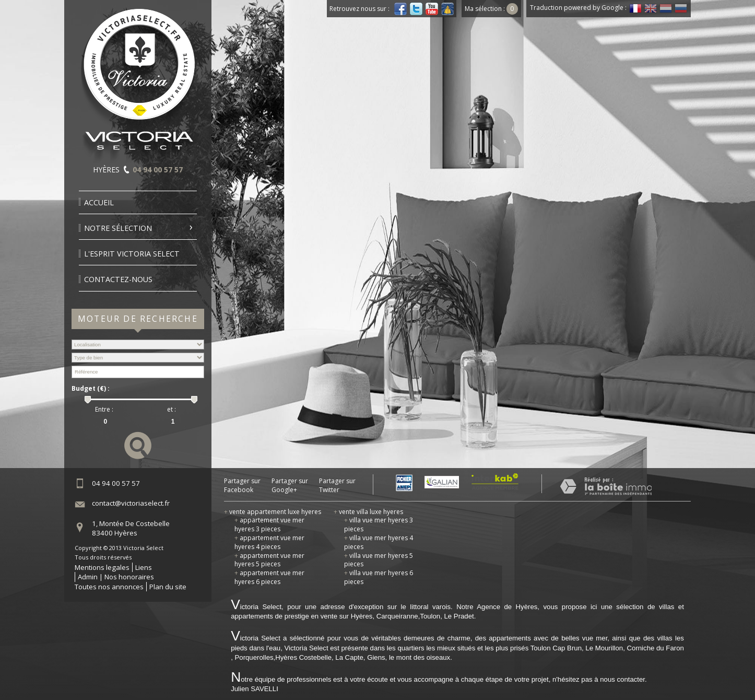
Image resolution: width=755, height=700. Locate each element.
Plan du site (168, 587)
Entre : (104, 410)
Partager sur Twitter (337, 486)
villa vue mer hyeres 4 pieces (379, 542)
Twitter (416, 9)
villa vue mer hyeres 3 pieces (379, 524)
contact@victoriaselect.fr (131, 503)
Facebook (400, 9)
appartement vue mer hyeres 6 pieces (269, 577)
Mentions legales (102, 567)
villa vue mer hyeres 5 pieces (379, 560)
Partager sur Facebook (242, 486)
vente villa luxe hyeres (368, 512)
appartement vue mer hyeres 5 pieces (269, 560)
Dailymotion (447, 9)
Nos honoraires (129, 577)
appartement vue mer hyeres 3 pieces (269, 524)
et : (172, 410)
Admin (88, 577)
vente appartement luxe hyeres (273, 512)
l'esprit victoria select (132, 254)
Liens (144, 567)
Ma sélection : (491, 9)
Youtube (432, 9)
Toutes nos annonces (109, 587)
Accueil (99, 202)
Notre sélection (118, 228)
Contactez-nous (118, 279)
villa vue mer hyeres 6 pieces (379, 577)
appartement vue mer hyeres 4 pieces (269, 542)
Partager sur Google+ (290, 486)
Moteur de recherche (138, 319)
